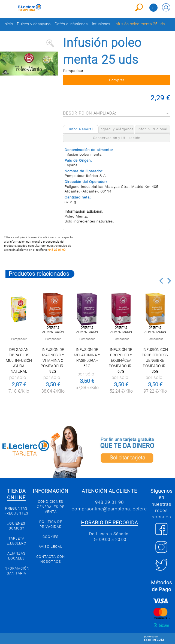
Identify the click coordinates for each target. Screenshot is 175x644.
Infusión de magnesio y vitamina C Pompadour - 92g (53, 360)
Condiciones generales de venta (51, 507)
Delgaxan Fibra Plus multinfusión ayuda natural (19, 360)
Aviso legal (51, 547)
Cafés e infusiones (71, 24)
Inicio (8, 24)
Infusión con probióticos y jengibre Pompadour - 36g (155, 360)
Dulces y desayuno (34, 24)
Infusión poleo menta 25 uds (140, 24)
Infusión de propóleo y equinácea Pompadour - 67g (121, 360)
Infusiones (101, 24)
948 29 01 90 (57, 250)
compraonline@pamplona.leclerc (109, 509)
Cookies (51, 537)
